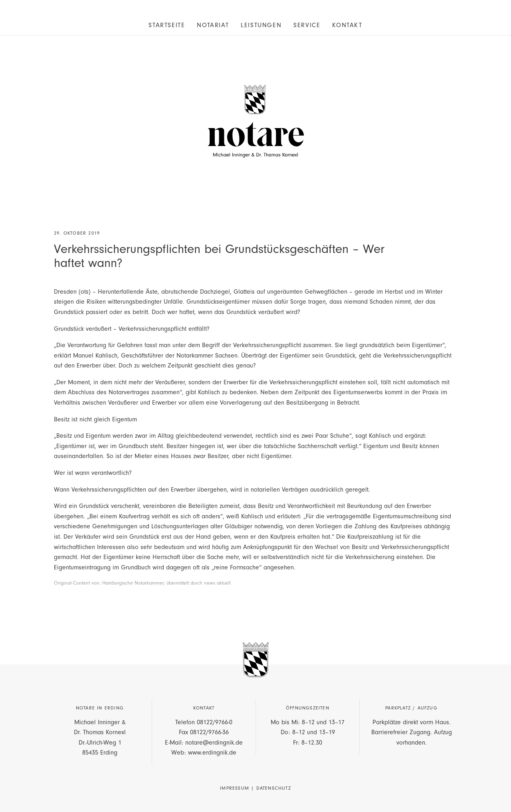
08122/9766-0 (215, 722)
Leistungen (261, 25)
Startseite (167, 25)
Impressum (235, 788)
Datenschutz (274, 788)
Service (307, 25)
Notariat (213, 25)
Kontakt (347, 25)
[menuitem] (167, 25)
